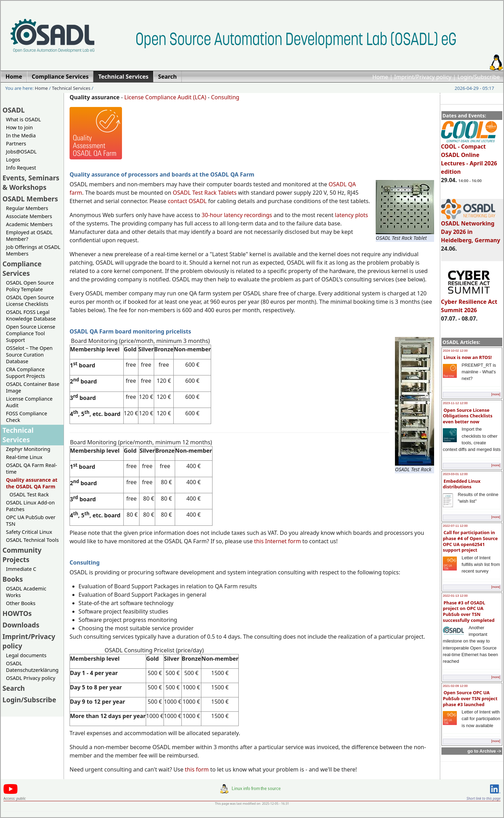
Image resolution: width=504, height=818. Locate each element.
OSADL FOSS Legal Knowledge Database (31, 315)
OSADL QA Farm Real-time (31, 468)
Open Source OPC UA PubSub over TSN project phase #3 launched (470, 698)
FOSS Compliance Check (27, 417)
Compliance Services (22, 268)
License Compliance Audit (29, 402)
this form (197, 769)
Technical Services (71, 88)
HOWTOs (17, 613)
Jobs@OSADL (21, 152)
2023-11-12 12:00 (455, 403)
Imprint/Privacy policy (423, 77)
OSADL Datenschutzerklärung (32, 667)
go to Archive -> (484, 751)
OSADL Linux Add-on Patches (30, 506)
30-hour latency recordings (237, 215)
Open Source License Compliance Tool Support (31, 333)
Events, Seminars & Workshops (31, 182)
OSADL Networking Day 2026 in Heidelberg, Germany (471, 229)
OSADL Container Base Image (33, 387)
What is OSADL (23, 119)
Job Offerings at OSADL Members (33, 250)
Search (14, 688)
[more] (496, 394)
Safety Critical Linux (29, 532)
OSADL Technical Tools (32, 540)
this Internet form (278, 541)
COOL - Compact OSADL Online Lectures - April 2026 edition (469, 156)
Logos (13, 160)
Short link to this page (484, 798)
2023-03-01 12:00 (455, 474)
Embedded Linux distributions (462, 484)
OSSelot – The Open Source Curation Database (29, 355)
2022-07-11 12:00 (455, 526)
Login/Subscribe (479, 77)
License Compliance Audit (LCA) (165, 97)
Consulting (225, 97)
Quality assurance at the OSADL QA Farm (32, 483)
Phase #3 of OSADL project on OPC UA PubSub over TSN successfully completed (469, 611)
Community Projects (22, 555)
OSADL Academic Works (26, 592)
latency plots (351, 215)
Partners (16, 143)
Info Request (21, 168)
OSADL (14, 110)
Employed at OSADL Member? (29, 236)
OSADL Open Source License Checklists (30, 301)
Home (380, 77)
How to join (19, 127)
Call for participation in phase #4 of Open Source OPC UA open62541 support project (470, 541)
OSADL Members (30, 199)
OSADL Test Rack (29, 494)
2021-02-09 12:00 (455, 686)
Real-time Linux (24, 457)
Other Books (21, 603)
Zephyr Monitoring (28, 449)
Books (13, 579)
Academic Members (29, 224)
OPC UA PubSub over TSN (31, 521)
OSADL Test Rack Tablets (204, 193)
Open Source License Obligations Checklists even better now (468, 416)
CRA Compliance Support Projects (26, 373)
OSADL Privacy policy (31, 678)
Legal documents (26, 655)
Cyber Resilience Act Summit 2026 (469, 303)
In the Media (21, 135)
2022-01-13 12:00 (455, 596)
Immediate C (21, 569)
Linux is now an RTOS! (468, 357)
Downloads (21, 625)
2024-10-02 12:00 (455, 351)
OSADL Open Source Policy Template (30, 286)
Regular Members (27, 208)
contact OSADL (187, 201)
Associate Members (29, 216)
